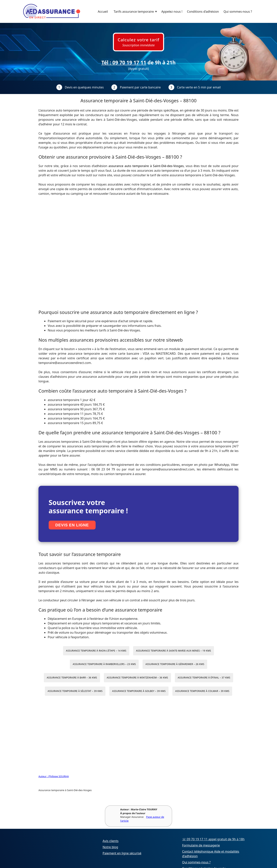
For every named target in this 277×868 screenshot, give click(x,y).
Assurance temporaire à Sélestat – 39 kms (75, 691)
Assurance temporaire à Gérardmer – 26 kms (175, 664)
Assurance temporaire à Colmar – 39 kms (202, 691)
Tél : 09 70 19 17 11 (124, 62)
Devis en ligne (72, 525)
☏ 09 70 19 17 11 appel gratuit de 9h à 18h (213, 839)
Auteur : (43, 776)
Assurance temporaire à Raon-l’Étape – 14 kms (96, 651)
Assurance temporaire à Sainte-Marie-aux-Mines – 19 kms (174, 651)
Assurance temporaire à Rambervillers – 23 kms (104, 664)
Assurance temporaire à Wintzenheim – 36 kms (137, 678)
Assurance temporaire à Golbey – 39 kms (139, 691)
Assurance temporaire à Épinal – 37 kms (204, 678)
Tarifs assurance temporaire (136, 12)
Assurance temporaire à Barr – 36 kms (72, 678)
